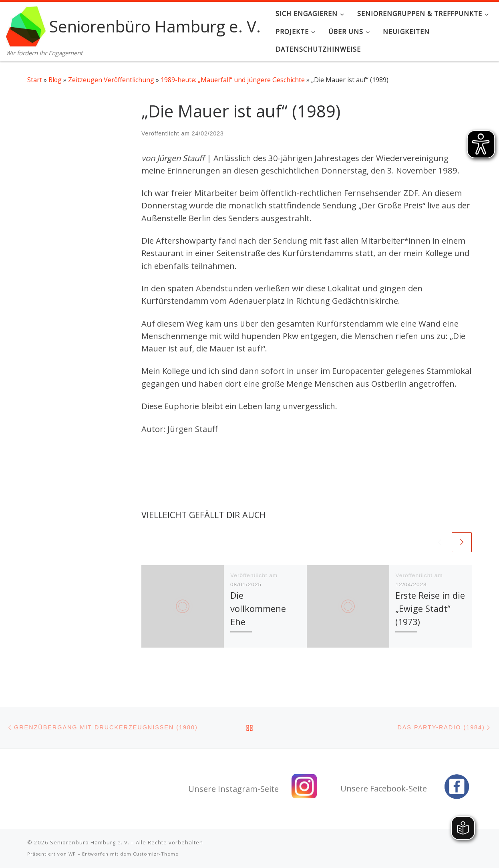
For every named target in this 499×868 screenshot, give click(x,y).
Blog (55, 80)
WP (72, 854)
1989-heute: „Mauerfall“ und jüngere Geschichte (233, 80)
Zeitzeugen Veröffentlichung (111, 80)
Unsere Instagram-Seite (233, 789)
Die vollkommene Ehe (258, 608)
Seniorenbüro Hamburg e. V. (90, 842)
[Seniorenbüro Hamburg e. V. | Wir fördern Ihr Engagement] (26, 25)
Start (35, 80)
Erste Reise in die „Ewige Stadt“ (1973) (430, 608)
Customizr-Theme (156, 854)
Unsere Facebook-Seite (384, 788)
